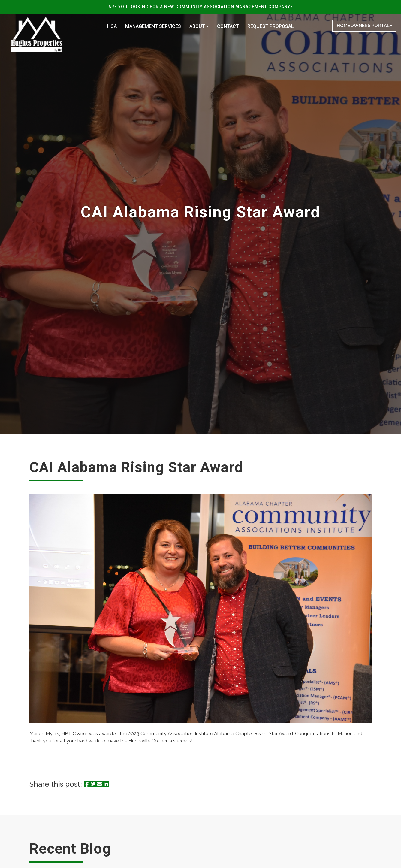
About (199, 26)
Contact (228, 26)
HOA (112, 26)
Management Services (153, 26)
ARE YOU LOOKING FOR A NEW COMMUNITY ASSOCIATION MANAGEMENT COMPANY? (201, 7)
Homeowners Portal (364, 26)
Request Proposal (271, 26)
